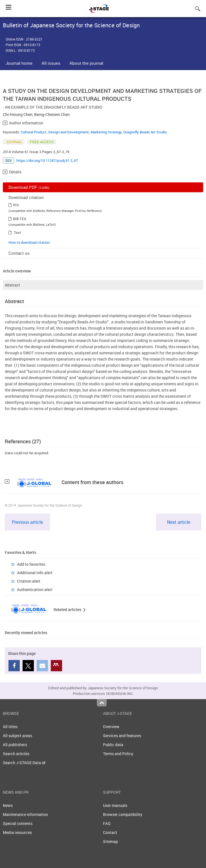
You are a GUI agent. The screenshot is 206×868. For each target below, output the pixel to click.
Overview (111, 727)
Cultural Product (34, 132)
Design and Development (69, 132)
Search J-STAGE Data (24, 763)
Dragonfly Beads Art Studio (145, 132)
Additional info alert (35, 573)
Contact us (19, 253)
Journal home (19, 63)
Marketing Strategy (106, 132)
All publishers (15, 745)
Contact (110, 832)
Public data (113, 745)
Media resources (17, 832)
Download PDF (29, 187)
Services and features (122, 736)
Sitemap (110, 841)
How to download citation (29, 242)
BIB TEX (20, 219)
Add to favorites (31, 564)
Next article (179, 522)
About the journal (86, 63)
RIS (16, 205)
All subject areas (17, 736)
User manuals (115, 805)
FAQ (107, 823)
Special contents (18, 823)
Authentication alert (35, 590)
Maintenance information (25, 814)
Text (17, 232)
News (8, 805)
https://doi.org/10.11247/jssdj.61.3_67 (47, 160)
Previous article (27, 522)
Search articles (16, 754)
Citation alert (29, 581)
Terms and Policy (118, 754)
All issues (51, 63)
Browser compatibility (123, 814)
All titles (10, 727)
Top (102, 703)
